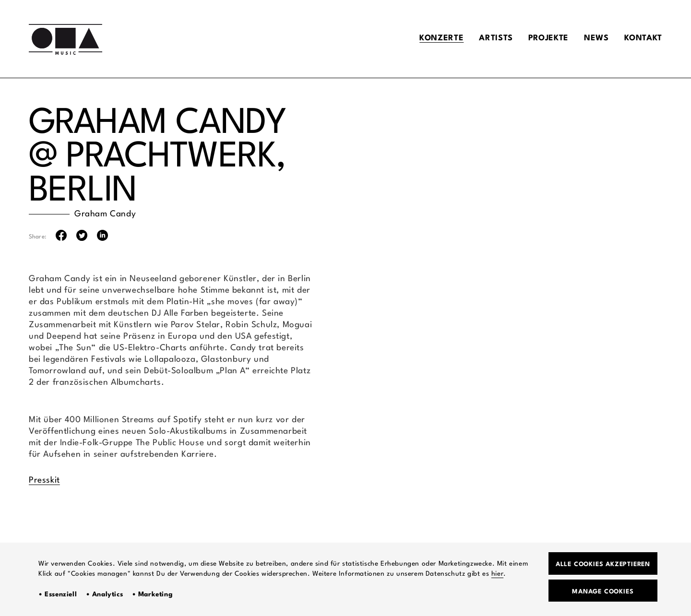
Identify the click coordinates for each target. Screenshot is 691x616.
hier (497, 572)
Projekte (542, 39)
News (592, 39)
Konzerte (431, 39)
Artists (487, 39)
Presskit (44, 480)
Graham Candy (105, 214)
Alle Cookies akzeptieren (603, 563)
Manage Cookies (603, 591)
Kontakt (642, 39)
